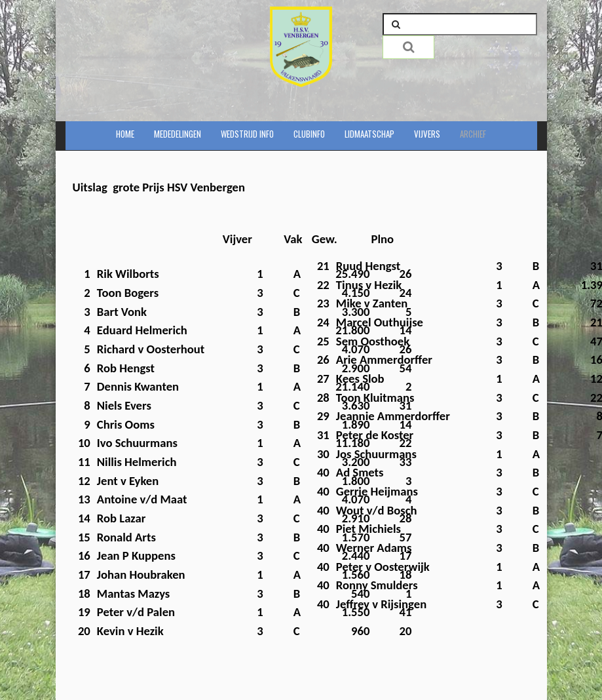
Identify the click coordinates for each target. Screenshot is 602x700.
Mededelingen (178, 134)
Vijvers (427, 134)
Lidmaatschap (369, 134)
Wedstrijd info (247, 134)
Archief (473, 134)
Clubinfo (309, 134)
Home (125, 134)
